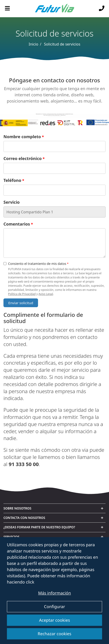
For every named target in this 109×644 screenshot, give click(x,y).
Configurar (54, 607)
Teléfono (12, 180)
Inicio (34, 44)
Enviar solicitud (21, 303)
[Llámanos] (102, 9)
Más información (54, 593)
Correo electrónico (23, 158)
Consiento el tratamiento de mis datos (35, 264)
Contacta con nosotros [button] (24, 518)
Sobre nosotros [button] (17, 508)
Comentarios (17, 224)
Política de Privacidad (22, 294)
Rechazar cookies (55, 634)
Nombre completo (22, 137)
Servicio (12, 202)
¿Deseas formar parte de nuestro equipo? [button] (39, 527)
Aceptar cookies (54, 620)
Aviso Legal (46, 294)
